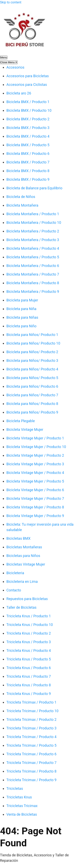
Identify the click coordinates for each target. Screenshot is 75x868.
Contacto (14, 590)
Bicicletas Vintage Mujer (26, 564)
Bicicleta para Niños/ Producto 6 (32, 386)
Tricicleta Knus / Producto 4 (29, 650)
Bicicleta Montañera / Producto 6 (33, 266)
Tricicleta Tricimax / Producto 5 (31, 745)
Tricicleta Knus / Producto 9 (29, 694)
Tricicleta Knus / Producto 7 (29, 676)
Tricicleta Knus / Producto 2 (29, 633)
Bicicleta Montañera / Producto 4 (33, 248)
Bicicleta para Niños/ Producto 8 (32, 404)
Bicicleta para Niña (21, 309)
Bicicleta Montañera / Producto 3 (33, 240)
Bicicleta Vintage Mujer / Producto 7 (35, 498)
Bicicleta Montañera (22, 205)
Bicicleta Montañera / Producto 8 (33, 283)
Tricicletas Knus (19, 797)
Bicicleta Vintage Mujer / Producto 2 (35, 455)
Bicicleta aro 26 (19, 93)
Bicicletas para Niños (23, 556)
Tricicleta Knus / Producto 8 (29, 685)
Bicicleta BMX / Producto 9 (28, 179)
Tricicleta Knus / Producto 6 (29, 668)
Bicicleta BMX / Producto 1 (28, 102)
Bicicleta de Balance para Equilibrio (34, 188)
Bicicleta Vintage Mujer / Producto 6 (35, 490)
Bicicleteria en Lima (22, 582)
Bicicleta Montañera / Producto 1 (33, 214)
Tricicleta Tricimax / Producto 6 (31, 754)
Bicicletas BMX (18, 538)
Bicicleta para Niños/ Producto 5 (32, 378)
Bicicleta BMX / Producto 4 (28, 136)
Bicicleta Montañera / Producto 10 (34, 223)
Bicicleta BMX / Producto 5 (28, 145)
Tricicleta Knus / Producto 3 (29, 642)
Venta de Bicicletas (22, 814)
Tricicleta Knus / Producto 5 (29, 659)
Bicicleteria (15, 573)
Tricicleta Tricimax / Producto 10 (32, 711)
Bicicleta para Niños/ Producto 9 (32, 412)
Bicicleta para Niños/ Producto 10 (33, 343)
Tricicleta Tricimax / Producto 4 (31, 737)
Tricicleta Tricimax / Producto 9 (31, 780)
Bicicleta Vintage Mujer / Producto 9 (35, 516)
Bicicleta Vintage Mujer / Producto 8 (35, 507)
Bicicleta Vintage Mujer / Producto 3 (35, 464)
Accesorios (15, 67)
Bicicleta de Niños (21, 197)
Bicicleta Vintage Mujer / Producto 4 (35, 473)
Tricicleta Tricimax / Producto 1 (31, 702)
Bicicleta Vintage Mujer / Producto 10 (36, 447)
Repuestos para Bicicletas (27, 599)
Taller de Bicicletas (21, 607)
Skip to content (11, 2)
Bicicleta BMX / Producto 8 (28, 171)
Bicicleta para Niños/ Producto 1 (32, 335)
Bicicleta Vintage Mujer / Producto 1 (35, 438)
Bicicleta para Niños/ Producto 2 (32, 352)
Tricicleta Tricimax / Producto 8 (31, 771)
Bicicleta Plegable (21, 421)
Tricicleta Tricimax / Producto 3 (31, 728)
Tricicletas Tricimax (22, 806)
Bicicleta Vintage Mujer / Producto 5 (35, 481)
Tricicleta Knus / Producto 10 (30, 625)
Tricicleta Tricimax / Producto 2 (31, 719)
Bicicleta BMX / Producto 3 (28, 128)
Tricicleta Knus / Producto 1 (29, 616)
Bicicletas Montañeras (24, 547)
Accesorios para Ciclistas (27, 85)
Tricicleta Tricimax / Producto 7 (31, 763)
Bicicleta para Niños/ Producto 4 (32, 369)
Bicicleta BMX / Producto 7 (28, 162)
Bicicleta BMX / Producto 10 (29, 110)
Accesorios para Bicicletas (28, 76)
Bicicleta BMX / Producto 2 (28, 119)
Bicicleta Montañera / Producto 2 (33, 231)
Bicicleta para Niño (21, 326)
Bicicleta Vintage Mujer (25, 429)
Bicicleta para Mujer (22, 300)
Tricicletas (15, 788)
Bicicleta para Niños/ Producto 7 (32, 395)
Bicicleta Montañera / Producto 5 (33, 257)
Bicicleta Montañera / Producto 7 (33, 274)
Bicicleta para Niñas (22, 317)
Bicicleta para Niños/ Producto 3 (32, 360)
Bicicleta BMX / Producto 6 (28, 154)
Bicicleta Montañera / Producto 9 (33, 292)
